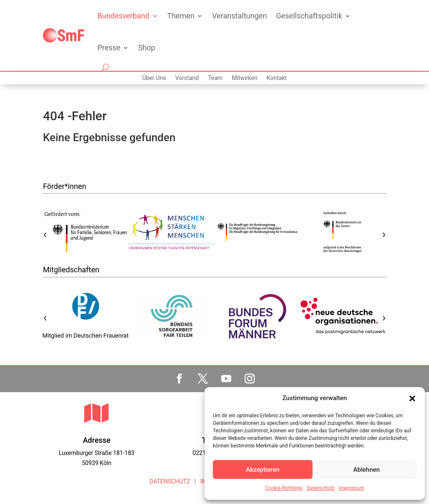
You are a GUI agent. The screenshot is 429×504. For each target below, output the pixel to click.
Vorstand (187, 78)
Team (215, 78)
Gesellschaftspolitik (309, 16)
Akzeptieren (263, 470)
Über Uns (154, 78)
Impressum (351, 488)
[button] (412, 398)
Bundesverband (123, 16)
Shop (146, 48)
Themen (181, 16)
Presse (109, 48)
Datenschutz (321, 488)
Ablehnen (366, 470)
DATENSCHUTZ (170, 481)
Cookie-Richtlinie (284, 488)
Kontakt (277, 78)
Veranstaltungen (239, 16)
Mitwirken (244, 78)
